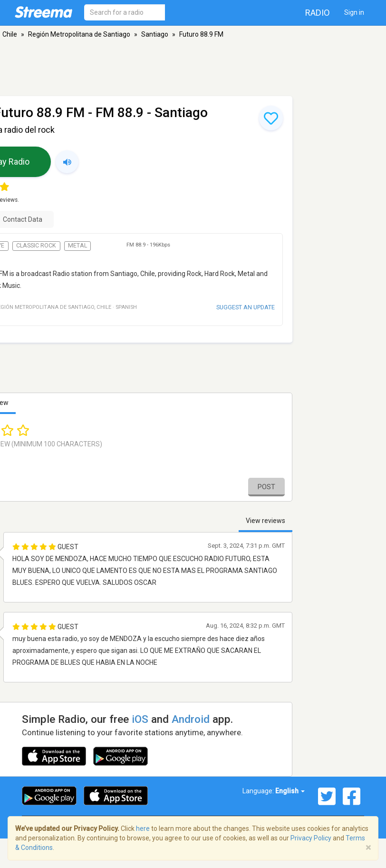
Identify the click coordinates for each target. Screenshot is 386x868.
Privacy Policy (311, 838)
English (290, 791)
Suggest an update (246, 307)
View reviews (265, 521)
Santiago (155, 34)
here (143, 829)
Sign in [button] (354, 12)
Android (191, 719)
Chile (10, 34)
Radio (318, 13)
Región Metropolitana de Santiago (79, 34)
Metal (77, 246)
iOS (140, 719)
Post (266, 487)
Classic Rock (36, 246)
